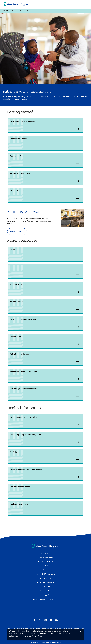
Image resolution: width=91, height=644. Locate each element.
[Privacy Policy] (37, 636)
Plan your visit (16, 231)
